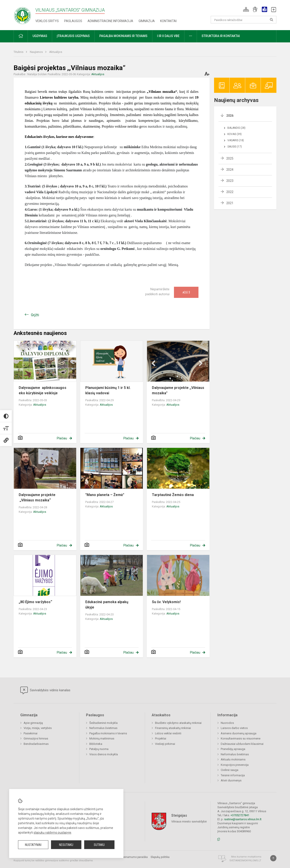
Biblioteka (96, 744)
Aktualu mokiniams (233, 759)
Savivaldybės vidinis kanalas (45, 690)
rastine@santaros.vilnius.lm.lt (243, 819)
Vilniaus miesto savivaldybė (189, 821)
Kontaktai (168, 21)
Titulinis (19, 52)
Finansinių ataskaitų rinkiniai (173, 728)
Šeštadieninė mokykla (103, 723)
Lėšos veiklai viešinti (168, 733)
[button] (246, 9)
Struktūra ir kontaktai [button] (221, 36)
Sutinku (99, 845)
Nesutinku (66, 845)
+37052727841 (240, 815)
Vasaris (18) (236, 140)
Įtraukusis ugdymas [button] (73, 36)
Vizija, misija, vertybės (38, 728)
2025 (230, 158)
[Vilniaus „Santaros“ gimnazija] (22, 14)
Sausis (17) (235, 147)
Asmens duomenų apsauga (239, 733)
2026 (230, 116)
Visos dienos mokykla (104, 754)
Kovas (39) (235, 134)
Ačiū (186, 292)
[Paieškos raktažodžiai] (244, 20)
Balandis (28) (236, 128)
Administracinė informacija (110, 21)
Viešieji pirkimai (165, 744)
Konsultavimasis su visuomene (241, 738)
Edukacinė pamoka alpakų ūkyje (107, 605)
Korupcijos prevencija (235, 765)
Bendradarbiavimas (36, 744)
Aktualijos (56, 52)
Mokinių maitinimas (102, 738)
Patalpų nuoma (99, 749)
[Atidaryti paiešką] (272, 20)
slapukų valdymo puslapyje (52, 833)
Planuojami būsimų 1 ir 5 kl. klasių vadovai (108, 390)
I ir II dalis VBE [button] (168, 36)
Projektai (161, 738)
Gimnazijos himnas (36, 738)
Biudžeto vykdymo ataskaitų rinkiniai (178, 723)
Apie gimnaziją (33, 723)
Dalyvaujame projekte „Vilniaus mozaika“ (37, 497)
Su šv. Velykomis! (166, 602)
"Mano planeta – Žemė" (105, 495)
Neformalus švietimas (103, 728)
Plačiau (62, 438)
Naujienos (37, 52)
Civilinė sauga (230, 770)
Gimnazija (147, 21)
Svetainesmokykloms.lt (245, 861)
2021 (230, 203)
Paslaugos (73, 21)
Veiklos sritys (47, 21)
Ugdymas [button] (40, 36)
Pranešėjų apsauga (233, 749)
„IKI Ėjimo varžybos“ (35, 602)
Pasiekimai (31, 733)
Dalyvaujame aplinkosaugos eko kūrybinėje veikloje (43, 390)
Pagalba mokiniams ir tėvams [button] (123, 36)
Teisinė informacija (233, 775)
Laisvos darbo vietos (234, 728)
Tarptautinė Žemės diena (173, 495)
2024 (230, 170)
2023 (230, 181)
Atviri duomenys (231, 780)
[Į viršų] (273, 858)
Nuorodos (227, 723)
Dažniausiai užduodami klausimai (242, 744)
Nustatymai (33, 845)
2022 (230, 192)
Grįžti (35, 315)
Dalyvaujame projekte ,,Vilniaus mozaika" (178, 390)
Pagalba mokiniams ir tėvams (108, 733)
